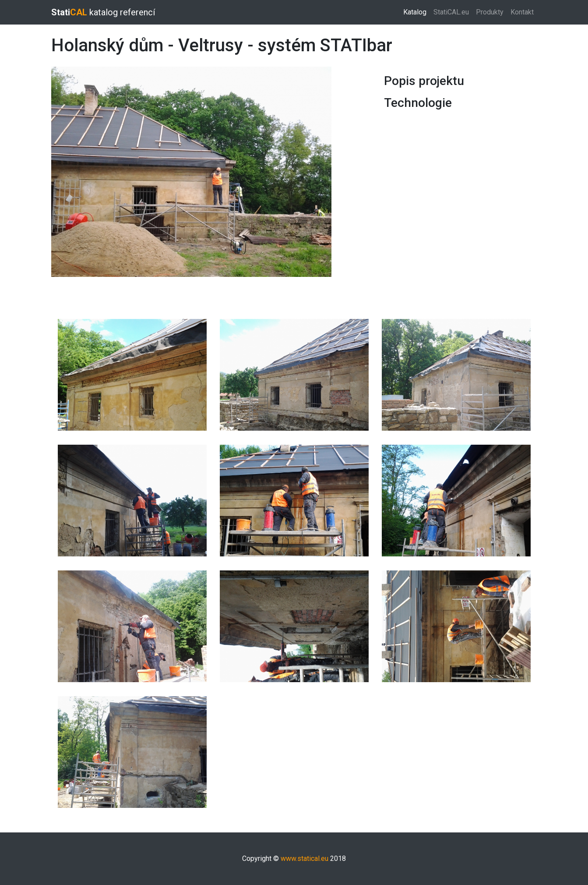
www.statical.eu (305, 858)
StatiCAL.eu (451, 12)
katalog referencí (103, 12)
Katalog (417, 12)
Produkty (490, 12)
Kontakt (522, 12)
